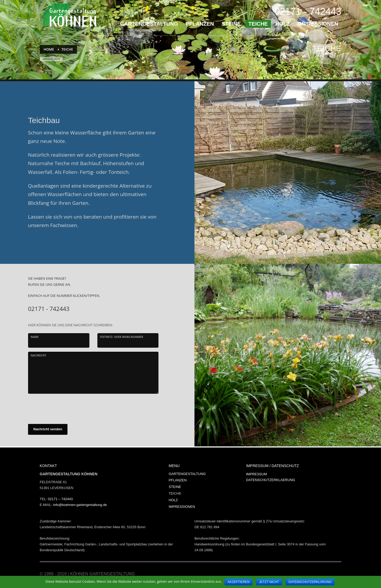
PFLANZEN (178, 480)
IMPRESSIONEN (182, 507)
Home (49, 49)
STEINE (175, 487)
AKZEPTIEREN (239, 582)
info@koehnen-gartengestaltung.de (80, 505)
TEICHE (175, 493)
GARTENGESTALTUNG (187, 474)
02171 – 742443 (60, 499)
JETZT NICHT (269, 582)
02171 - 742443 (308, 12)
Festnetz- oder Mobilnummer (122, 337)
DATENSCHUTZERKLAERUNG (271, 480)
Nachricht (38, 355)
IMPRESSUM (257, 474)
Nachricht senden (48, 429)
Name (35, 337)
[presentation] (68, 408)
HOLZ (173, 500)
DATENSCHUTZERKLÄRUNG (310, 582)
